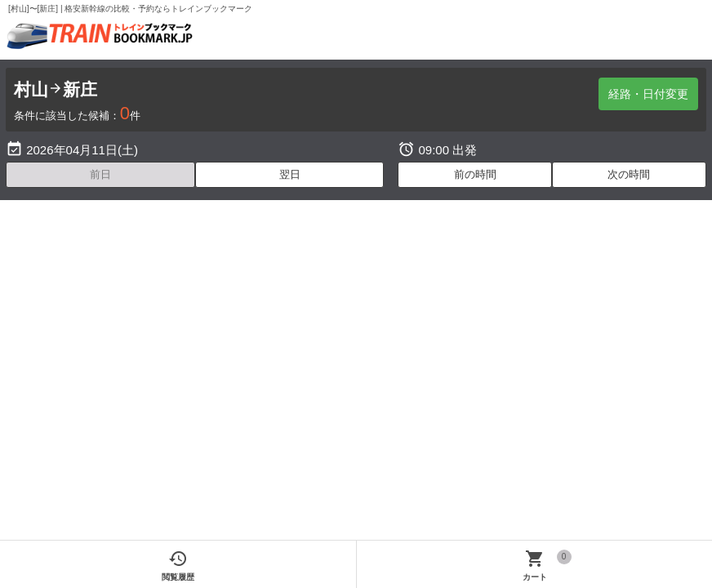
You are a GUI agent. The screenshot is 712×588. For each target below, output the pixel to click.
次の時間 (629, 174)
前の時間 (475, 174)
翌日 (290, 174)
